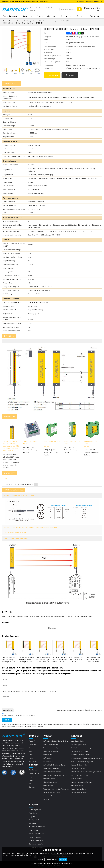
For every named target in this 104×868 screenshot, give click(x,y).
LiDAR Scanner (76, 779)
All (9, 21)
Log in (94, 9)
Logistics (32, 816)
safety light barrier (86, 616)
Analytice (47, 863)
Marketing (66, 863)
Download (81, 2)
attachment (8, 710)
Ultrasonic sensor (49, 779)
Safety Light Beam (8, 616)
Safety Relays (48, 762)
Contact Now (53, 75)
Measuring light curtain (51, 744)
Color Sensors (48, 785)
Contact (32, 787)
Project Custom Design (79, 765)
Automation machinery (37, 827)
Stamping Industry (35, 810)
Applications (66, 16)
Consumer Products (36, 844)
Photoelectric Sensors (51, 782)
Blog (31, 777)
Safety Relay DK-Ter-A (52, 442)
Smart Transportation (36, 834)
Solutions (27, 16)
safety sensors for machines (25, 616)
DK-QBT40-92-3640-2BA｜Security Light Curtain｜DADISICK (93, 659)
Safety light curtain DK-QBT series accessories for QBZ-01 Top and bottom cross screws (11, 446)
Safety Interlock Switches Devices (55, 765)
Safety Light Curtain (78, 768)
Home (5, 21)
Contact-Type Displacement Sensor (56, 775)
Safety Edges (48, 758)
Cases (39, 16)
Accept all (63, 859)
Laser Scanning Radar (51, 751)
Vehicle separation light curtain (54, 748)
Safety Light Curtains (31, 21)
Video (31, 751)
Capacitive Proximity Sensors (53, 796)
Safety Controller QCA (30, 442)
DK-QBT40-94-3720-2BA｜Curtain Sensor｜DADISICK (76, 659)
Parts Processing (35, 837)
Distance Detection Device (80, 755)
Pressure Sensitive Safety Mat (82, 782)
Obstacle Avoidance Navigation (82, 762)
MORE (10, 767)
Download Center (35, 773)
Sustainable (33, 762)
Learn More (47, 799)
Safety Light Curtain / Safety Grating (56, 741)
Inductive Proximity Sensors (53, 792)
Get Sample (33, 770)
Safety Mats (48, 755)
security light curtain (58, 616)
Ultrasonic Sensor (77, 785)
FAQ (31, 784)
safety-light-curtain (72, 616)
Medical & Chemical (36, 840)
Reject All (41, 859)
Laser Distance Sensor (51, 768)
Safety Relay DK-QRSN (90, 442)
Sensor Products (10, 16)
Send (7, 720)
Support (80, 16)
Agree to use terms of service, (18, 715)
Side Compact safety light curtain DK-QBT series (57, 21)
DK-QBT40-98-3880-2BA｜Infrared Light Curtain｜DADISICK (43, 659)
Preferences (56, 863)
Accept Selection (52, 859)
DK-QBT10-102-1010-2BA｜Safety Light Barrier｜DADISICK (10, 659)
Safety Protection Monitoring (81, 748)
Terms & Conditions (29, 715)
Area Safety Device (78, 741)
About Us (51, 16)
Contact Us (94, 16)
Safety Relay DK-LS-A (72, 441)
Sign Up (99, 9)
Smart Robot (33, 830)
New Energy (33, 813)
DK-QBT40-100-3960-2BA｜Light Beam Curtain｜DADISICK (26, 659)
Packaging (33, 823)
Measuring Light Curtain (79, 775)
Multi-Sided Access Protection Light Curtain (86, 772)
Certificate (90, 2)
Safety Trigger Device (79, 744)
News (31, 780)
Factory (32, 758)
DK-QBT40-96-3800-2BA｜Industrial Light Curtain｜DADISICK (60, 659)
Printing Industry (35, 820)
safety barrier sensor (43, 616)
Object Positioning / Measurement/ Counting (87, 758)
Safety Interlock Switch (79, 792)
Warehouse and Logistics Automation (56, 789)
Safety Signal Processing (80, 751)
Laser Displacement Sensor (53, 772)
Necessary (38, 863)
